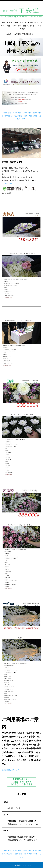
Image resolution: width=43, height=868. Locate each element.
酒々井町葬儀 (7, 116)
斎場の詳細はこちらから (11, 770)
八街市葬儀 (18, 116)
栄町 (24, 119)
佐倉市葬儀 (27, 113)
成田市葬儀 (7, 113)
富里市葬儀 (17, 113)
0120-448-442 (8, 183)
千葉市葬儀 (37, 113)
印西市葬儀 (28, 116)
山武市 (35, 116)
